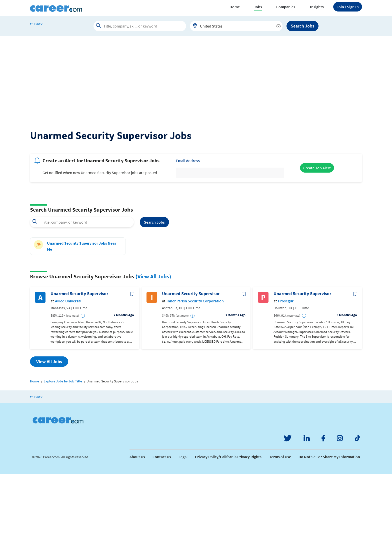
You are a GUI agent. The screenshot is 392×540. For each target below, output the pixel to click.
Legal (183, 523)
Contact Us (162, 523)
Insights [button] (317, 7)
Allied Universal (68, 367)
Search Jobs (302, 26)
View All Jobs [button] (49, 428)
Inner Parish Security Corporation (195, 367)
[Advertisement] (196, 74)
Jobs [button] (258, 7)
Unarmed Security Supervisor (79, 360)
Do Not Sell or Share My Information (329, 523)
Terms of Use (280, 523)
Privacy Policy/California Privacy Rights (228, 523)
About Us (137, 523)
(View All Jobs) (153, 343)
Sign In (348, 7)
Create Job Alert (317, 234)
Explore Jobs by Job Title (63, 447)
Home (235, 7)
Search (154, 288)
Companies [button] (286, 7)
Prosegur (286, 367)
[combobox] (236, 26)
